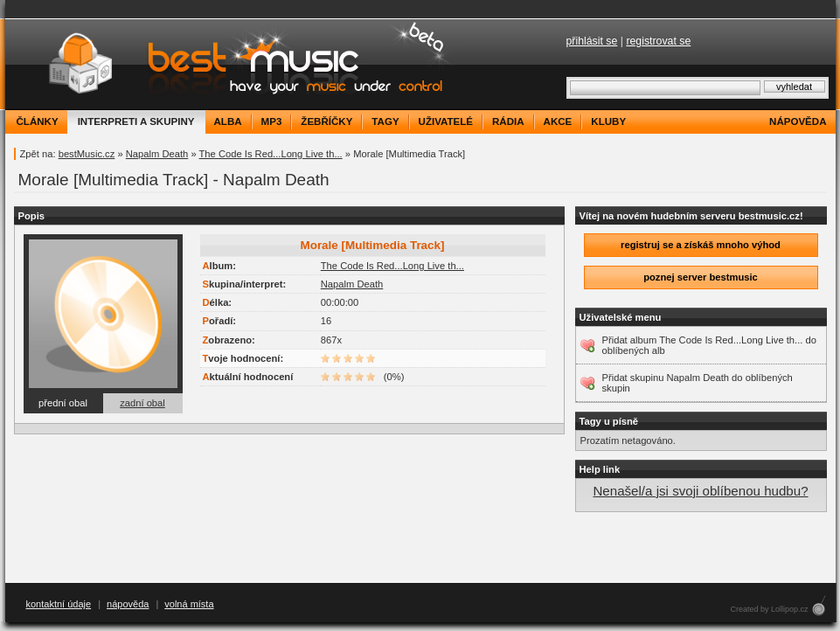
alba (228, 121)
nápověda (798, 121)
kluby (608, 121)
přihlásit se (592, 41)
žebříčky (326, 121)
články (38, 121)
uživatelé (446, 121)
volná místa (189, 604)
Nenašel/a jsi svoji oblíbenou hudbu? (700, 491)
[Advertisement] (420, 548)
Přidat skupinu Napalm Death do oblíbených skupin (698, 383)
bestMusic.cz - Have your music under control (232, 64)
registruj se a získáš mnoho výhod (701, 245)
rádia (508, 121)
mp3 (272, 121)
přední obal (63, 403)
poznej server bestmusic (701, 277)
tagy (385, 121)
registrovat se (658, 41)
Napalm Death (157, 154)
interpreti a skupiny (136, 121)
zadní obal (142, 403)
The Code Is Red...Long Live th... (271, 154)
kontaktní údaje (59, 604)
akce (558, 121)
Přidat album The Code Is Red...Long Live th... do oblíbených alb (709, 345)
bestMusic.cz (87, 154)
